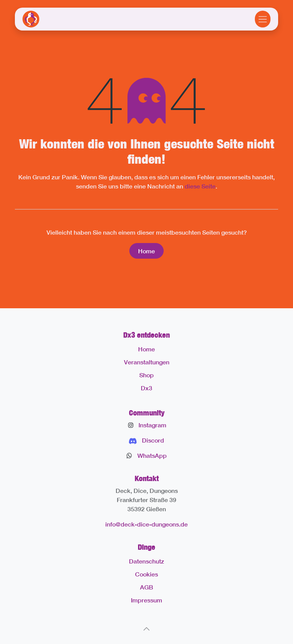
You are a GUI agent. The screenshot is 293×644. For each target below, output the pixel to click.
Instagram (152, 425)
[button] (146, 629)
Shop (146, 375)
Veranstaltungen (147, 362)
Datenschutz (146, 561)
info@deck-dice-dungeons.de (146, 524)
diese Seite (200, 186)
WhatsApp (152, 455)
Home (146, 251)
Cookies (146, 574)
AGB (146, 587)
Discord (153, 440)
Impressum (146, 600)
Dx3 (146, 388)
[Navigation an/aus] (263, 19)
